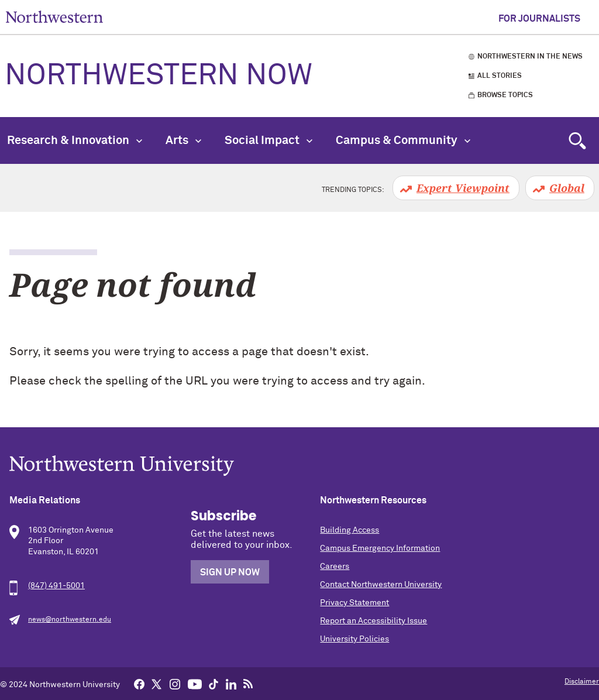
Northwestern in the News (530, 57)
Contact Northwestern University (381, 585)
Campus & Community (403, 140)
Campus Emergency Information (380, 548)
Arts (183, 140)
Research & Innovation (75, 140)
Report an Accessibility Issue (373, 621)
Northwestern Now (159, 76)
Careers (335, 567)
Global (567, 188)
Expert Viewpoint (463, 188)
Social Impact (268, 140)
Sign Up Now (230, 572)
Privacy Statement (354, 603)
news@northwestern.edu (70, 620)
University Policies (354, 639)
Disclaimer (582, 682)
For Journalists (539, 19)
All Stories (500, 76)
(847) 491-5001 (56, 586)
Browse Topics (505, 95)
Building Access (350, 530)
